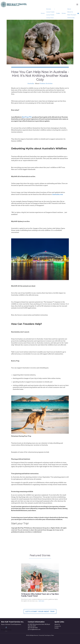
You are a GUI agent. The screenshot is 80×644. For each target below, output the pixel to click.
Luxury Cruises (50, 12)
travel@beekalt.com (35, 629)
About (69, 9)
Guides (58, 13)
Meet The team (72, 15)
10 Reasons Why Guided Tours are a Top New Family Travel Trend (40, 595)
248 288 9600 (34, 628)
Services (49, 9)
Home (43, 13)
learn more (41, 601)
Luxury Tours (50, 18)
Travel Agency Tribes (49, 635)
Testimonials (71, 18)
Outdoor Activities (46, 83)
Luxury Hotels (50, 15)
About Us (70, 12)
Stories (64, 13)
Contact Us (58, 626)
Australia (31, 83)
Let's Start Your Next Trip (40, 611)
